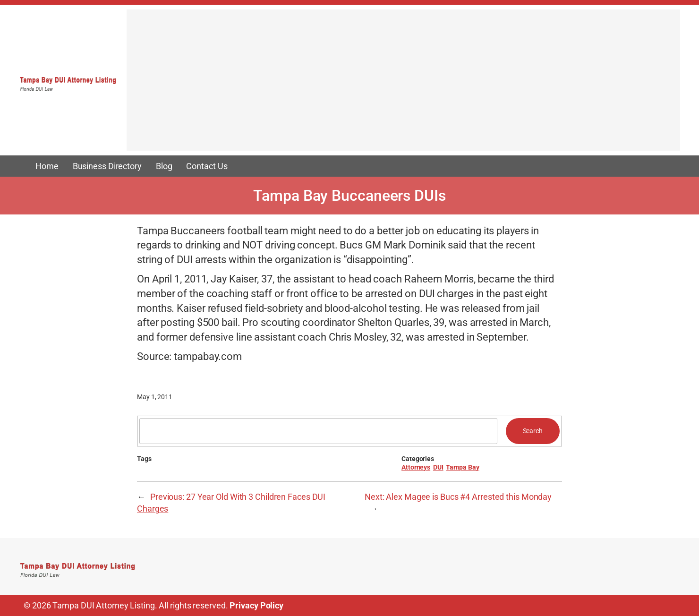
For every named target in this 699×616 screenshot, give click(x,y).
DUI (438, 467)
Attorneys (416, 467)
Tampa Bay (462, 467)
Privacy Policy (256, 605)
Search (533, 431)
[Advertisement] (403, 85)
